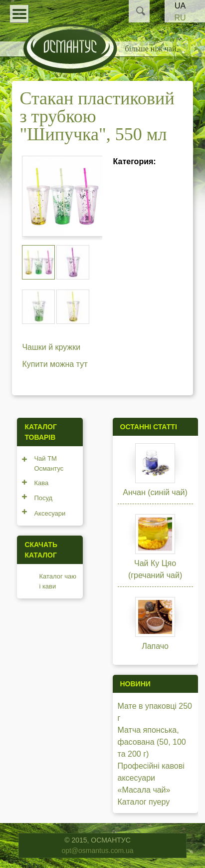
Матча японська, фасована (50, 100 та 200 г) (152, 742)
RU (180, 18)
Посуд (43, 498)
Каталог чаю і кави (58, 581)
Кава (41, 483)
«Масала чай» (144, 790)
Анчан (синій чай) (155, 492)
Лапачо (155, 646)
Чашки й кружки (51, 347)
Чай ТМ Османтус (49, 463)
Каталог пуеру (144, 802)
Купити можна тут (55, 364)
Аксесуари (50, 513)
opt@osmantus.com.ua (97, 851)
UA (180, 6)
